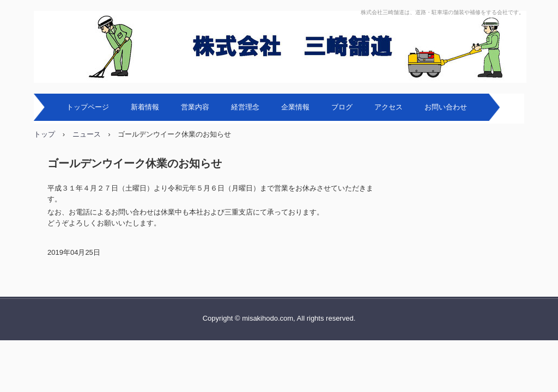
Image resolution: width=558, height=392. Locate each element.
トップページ (88, 107)
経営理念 (245, 107)
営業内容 (195, 107)
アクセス (389, 107)
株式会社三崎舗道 (280, 47)
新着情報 (145, 107)
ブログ (342, 107)
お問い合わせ (446, 107)
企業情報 (295, 107)
